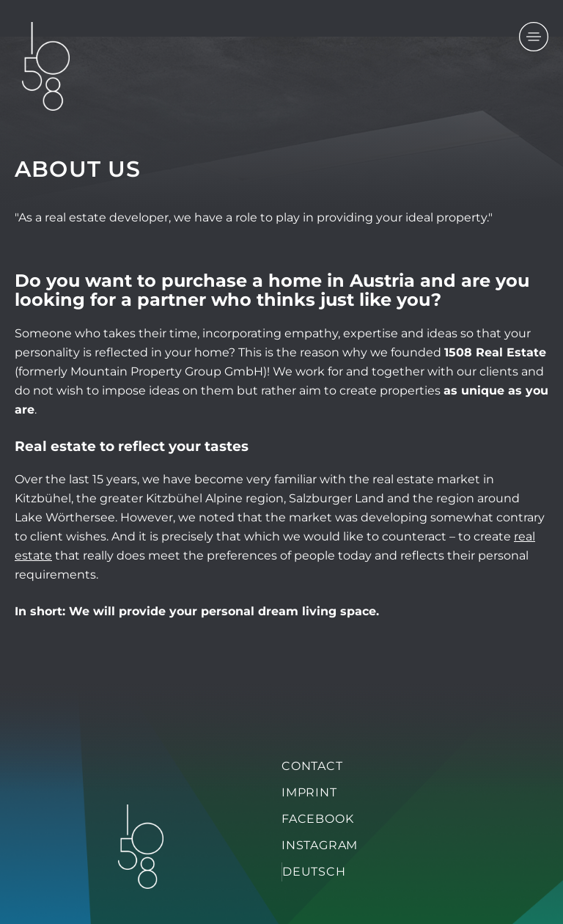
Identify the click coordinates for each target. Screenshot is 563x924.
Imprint (309, 792)
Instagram (320, 845)
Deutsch (314, 872)
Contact (312, 766)
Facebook (317, 819)
